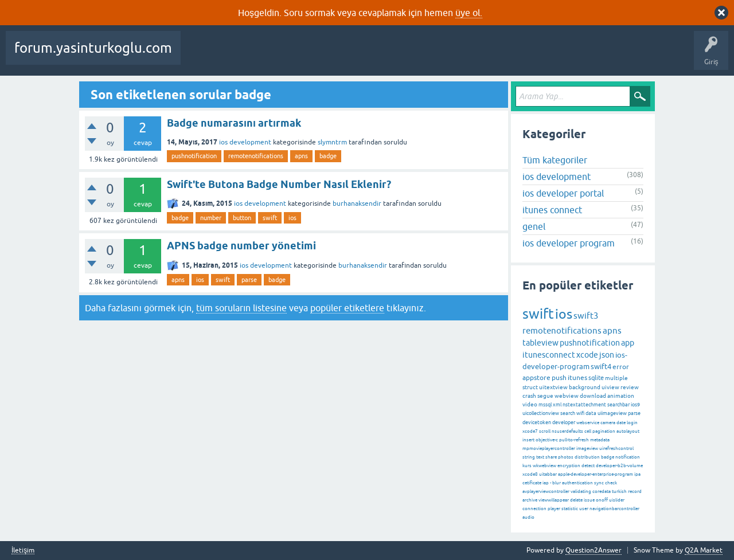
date (621, 423)
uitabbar (548, 474)
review (630, 387)
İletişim (23, 551)
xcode (587, 355)
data (591, 413)
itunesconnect (549, 355)
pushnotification (194, 156)
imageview (587, 449)
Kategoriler (400, 56)
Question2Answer (594, 550)
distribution (587, 457)
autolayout (628, 431)
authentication (577, 483)
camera (608, 423)
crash (529, 396)
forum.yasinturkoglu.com (93, 48)
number (211, 218)
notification (628, 457)
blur (557, 483)
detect (588, 466)
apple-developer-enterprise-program (596, 474)
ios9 (635, 405)
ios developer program (569, 243)
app (628, 343)
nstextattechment (584, 405)
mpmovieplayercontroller (549, 449)
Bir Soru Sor (495, 56)
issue (589, 500)
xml (557, 405)
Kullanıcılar (448, 56)
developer (564, 422)
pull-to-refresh (574, 440)
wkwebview (544, 466)
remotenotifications (256, 156)
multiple (616, 378)
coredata (602, 492)
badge (328, 156)
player (554, 509)
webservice (588, 423)
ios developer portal (563, 193)
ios (292, 218)
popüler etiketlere (347, 308)
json (607, 355)
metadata (600, 440)
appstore (536, 378)
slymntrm (332, 142)
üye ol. (469, 13)
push (559, 378)
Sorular (201, 56)
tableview (540, 343)
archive (530, 500)
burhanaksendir (357, 203)
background (585, 387)
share (551, 457)
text (540, 457)
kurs (527, 466)
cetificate (532, 483)
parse (249, 280)
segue (545, 396)
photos (566, 457)
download (593, 396)
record (635, 492)
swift (270, 218)
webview (567, 396)
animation (621, 396)
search (568, 413)
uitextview (553, 387)
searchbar (618, 405)
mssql (545, 405)
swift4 (601, 367)
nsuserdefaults (567, 431)
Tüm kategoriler (555, 160)
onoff (602, 500)
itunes (577, 378)
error (621, 367)
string (529, 457)
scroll (545, 431)
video (530, 404)
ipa (637, 474)
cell (588, 431)
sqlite (596, 378)
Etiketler (356, 56)
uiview (610, 387)
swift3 (586, 316)
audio (528, 517)
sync (599, 483)
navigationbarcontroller (614, 509)
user (584, 509)
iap (546, 483)
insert (528, 440)
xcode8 (530, 474)
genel (534, 226)
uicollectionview (541, 413)
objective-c (547, 440)
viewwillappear (554, 500)
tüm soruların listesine (241, 308)
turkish (619, 492)
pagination (604, 431)
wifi (580, 413)
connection (534, 509)
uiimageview (612, 413)
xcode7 (530, 431)
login (632, 423)
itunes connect (552, 210)
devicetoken (537, 422)
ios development (245, 142)
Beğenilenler (245, 56)
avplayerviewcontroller (546, 492)
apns (301, 156)
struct (530, 387)
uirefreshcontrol (616, 449)
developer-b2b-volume (619, 466)
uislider (617, 500)
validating (581, 492)
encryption (569, 466)
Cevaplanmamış (304, 56)
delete (576, 500)
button (242, 218)
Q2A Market (704, 550)
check (611, 483)
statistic (570, 509)
